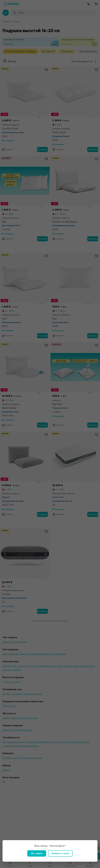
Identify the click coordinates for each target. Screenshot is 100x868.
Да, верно (37, 853)
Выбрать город (60, 853)
